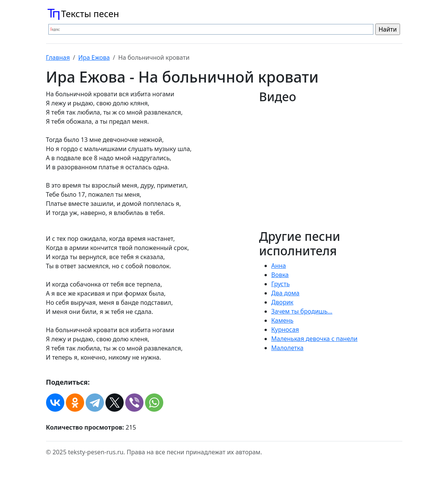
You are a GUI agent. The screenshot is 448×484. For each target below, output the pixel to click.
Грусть (281, 284)
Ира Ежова (94, 57)
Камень (282, 320)
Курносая (285, 330)
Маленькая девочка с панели (315, 339)
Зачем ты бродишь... (302, 311)
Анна (279, 266)
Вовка (280, 275)
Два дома (285, 293)
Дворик (282, 302)
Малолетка (288, 348)
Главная (58, 57)
